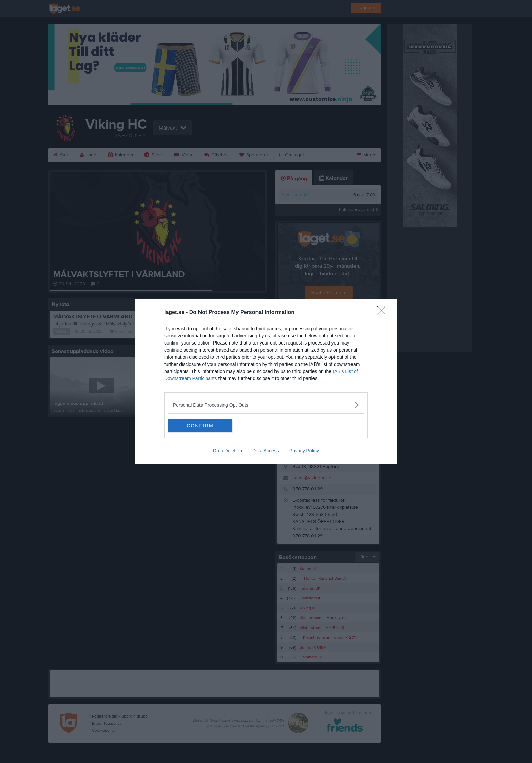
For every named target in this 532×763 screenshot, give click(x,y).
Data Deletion (227, 451)
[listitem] (266, 405)
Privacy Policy (304, 451)
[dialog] (266, 381)
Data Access (266, 451)
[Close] (383, 313)
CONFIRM (200, 426)
